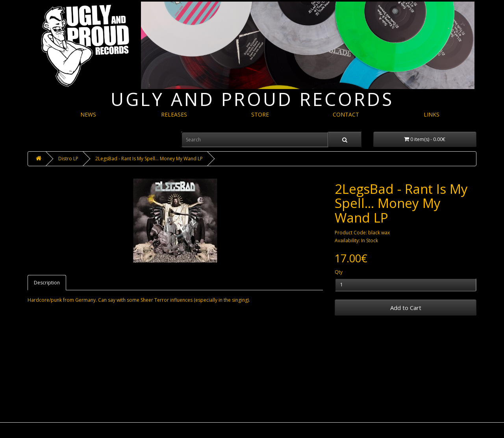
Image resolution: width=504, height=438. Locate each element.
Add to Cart (406, 308)
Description (47, 283)
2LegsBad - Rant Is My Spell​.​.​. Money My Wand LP (149, 159)
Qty (339, 272)
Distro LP (68, 159)
